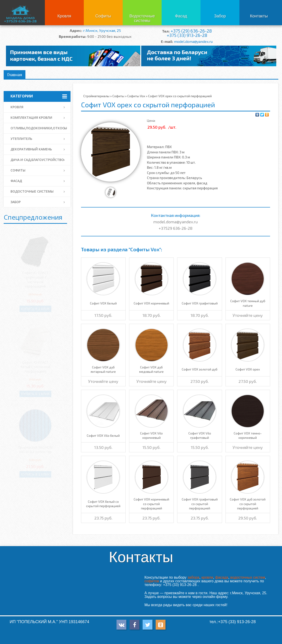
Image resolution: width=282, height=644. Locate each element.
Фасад (181, 16)
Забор (220, 16)
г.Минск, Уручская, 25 (102, 30)
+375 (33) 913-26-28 (187, 35)
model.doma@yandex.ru (193, 41)
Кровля (64, 16)
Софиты (103, 16)
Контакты (259, 16)
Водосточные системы (142, 18)
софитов (152, 581)
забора (193, 577)
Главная (15, 75)
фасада (222, 577)
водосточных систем (248, 577)
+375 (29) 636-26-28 (191, 31)
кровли (207, 577)
